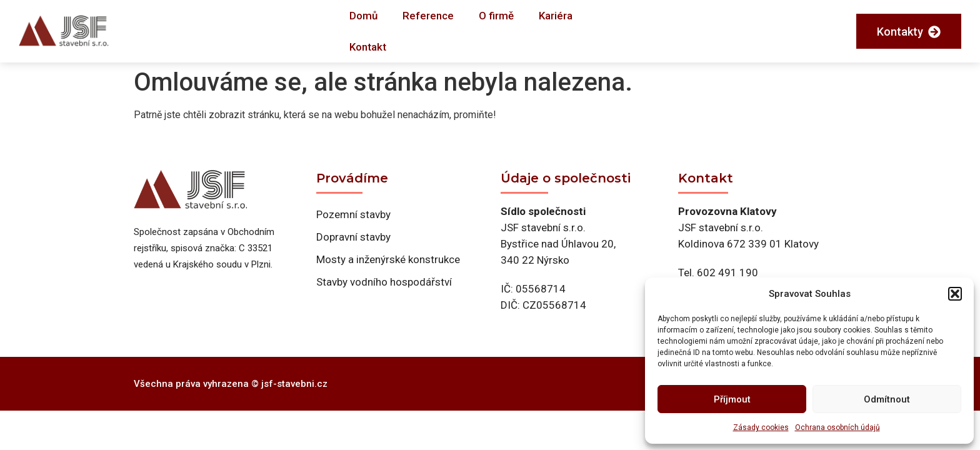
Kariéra (556, 16)
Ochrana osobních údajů (837, 427)
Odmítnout (887, 399)
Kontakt (368, 47)
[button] (955, 294)
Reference (428, 16)
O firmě (496, 16)
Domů (363, 16)
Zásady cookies (761, 427)
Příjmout (732, 399)
